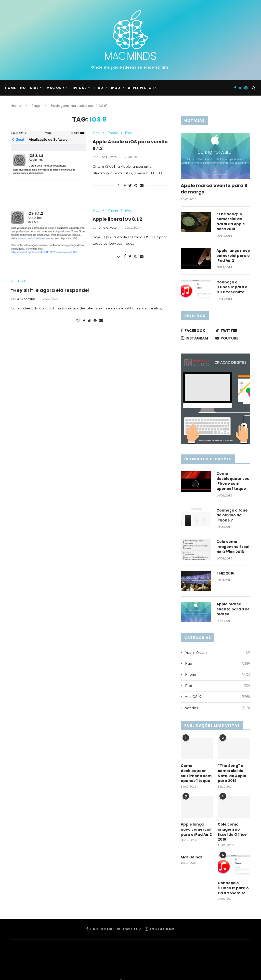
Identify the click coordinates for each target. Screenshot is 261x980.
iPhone (80, 88)
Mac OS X (56, 88)
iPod (116, 88)
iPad (99, 88)
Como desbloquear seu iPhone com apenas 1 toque (233, 481)
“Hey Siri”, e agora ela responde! (50, 290)
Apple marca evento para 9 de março (214, 189)
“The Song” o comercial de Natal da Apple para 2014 (231, 222)
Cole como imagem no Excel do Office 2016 (233, 547)
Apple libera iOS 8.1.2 (117, 219)
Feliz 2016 (225, 573)
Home (11, 88)
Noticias (29, 88)
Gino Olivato (108, 157)
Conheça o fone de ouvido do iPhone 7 (232, 515)
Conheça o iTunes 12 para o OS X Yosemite (232, 287)
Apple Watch (141, 88)
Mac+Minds (192, 857)
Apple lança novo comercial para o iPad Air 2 (233, 256)
